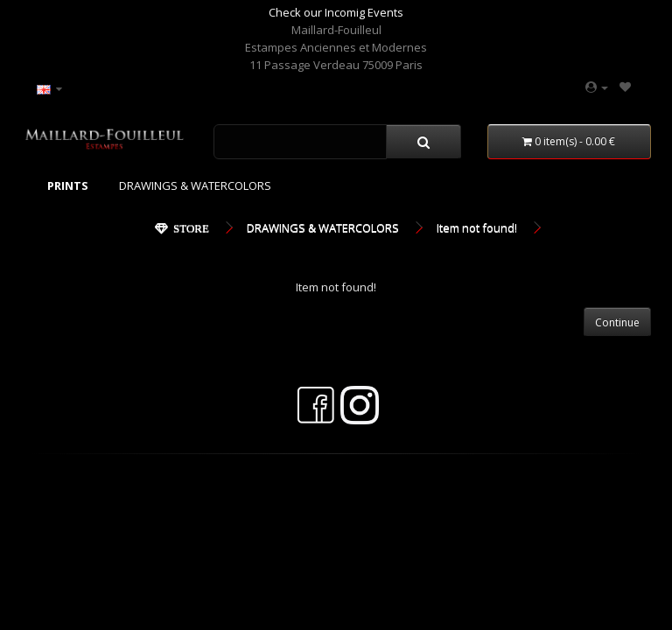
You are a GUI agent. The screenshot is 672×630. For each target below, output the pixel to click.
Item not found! (477, 227)
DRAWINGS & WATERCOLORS (195, 185)
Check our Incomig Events (336, 12)
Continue (617, 322)
